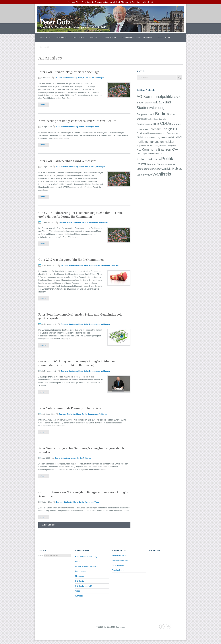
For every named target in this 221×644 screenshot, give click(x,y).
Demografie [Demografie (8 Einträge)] (175, 124)
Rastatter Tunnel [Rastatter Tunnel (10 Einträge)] (155, 164)
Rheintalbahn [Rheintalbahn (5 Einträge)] (171, 164)
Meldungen (99, 78)
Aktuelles (45, 38)
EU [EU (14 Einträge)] (175, 129)
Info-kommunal (118, 565)
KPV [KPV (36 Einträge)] (175, 149)
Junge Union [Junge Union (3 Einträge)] (173, 145)
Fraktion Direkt (118, 570)
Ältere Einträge (48, 525)
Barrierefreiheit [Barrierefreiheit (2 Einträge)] (150, 103)
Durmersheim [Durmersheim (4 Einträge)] (142, 129)
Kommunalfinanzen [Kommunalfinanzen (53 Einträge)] (156, 149)
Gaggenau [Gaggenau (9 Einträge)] (172, 133)
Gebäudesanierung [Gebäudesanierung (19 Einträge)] (149, 137)
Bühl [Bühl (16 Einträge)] (157, 124)
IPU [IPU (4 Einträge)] (166, 145)
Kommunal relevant (120, 560)
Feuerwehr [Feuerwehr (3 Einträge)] (155, 133)
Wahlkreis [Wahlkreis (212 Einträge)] (162, 174)
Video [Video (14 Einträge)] (148, 175)
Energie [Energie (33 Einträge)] (167, 129)
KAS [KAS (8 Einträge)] (139, 150)
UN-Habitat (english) (84, 586)
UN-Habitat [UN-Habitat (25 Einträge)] (174, 169)
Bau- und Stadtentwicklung (66, 78)
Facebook (162, 626)
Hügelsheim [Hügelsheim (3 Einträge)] (141, 145)
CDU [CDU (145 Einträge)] (164, 123)
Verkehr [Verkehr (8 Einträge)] (141, 175)
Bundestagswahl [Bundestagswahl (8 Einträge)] (145, 124)
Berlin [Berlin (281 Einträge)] (161, 114)
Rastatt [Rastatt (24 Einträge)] (141, 164)
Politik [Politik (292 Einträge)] (167, 159)
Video (97, 127)
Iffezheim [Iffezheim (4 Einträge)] (151, 145)
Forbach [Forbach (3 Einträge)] (163, 133)
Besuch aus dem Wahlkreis (86, 566)
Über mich (62, 38)
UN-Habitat (164, 38)
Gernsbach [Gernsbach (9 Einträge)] (167, 137)
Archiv (41, 555)
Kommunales (109, 38)
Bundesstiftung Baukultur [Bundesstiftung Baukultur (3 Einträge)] (156, 119)
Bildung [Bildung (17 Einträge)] (172, 114)
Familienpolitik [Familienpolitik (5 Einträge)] (143, 133)
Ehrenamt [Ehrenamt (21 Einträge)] (155, 129)
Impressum (120, 627)
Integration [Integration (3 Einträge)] (159, 145)
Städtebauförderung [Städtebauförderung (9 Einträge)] (147, 169)
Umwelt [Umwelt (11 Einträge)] (162, 169)
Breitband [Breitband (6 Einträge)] (141, 119)
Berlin (93, 38)
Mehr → (44, 105)
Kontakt (44, 47)
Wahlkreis (79, 38)
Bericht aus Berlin (119, 555)
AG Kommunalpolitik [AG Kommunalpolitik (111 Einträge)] (154, 97)
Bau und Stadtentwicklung (137, 38)
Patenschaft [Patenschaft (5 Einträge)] (157, 154)
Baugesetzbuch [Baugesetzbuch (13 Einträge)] (146, 114)
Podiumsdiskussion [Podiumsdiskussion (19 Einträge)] (149, 159)
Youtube (168, 626)
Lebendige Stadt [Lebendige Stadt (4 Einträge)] (144, 154)
